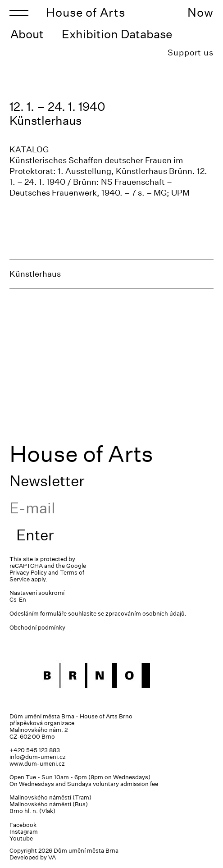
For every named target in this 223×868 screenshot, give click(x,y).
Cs (13, 600)
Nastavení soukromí (37, 593)
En (23, 600)
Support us (191, 53)
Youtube (21, 838)
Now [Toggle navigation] (200, 12)
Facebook (23, 825)
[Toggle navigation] (19, 13)
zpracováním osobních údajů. (146, 614)
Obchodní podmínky (37, 628)
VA (52, 857)
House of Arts (86, 12)
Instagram (24, 832)
